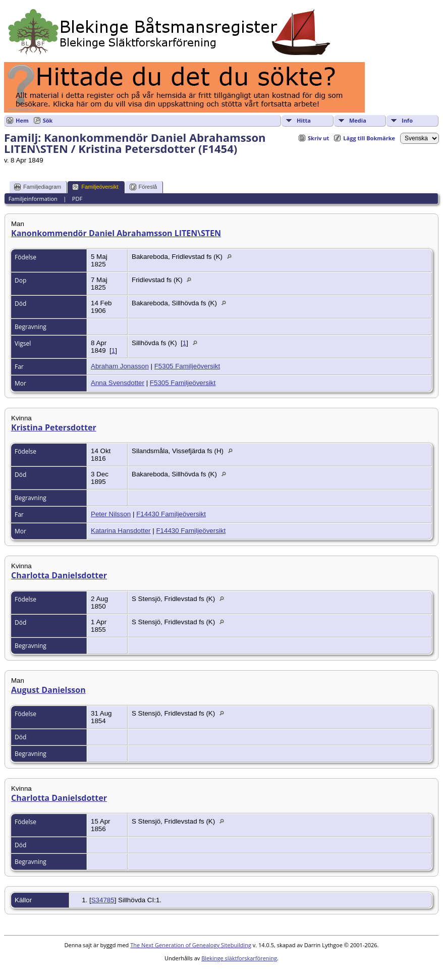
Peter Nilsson (111, 514)
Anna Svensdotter (118, 383)
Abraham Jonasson (120, 366)
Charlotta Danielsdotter (59, 575)
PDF (77, 199)
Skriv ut (318, 138)
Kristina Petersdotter (54, 427)
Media (358, 120)
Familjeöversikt (95, 187)
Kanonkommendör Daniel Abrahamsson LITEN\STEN (116, 233)
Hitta (304, 120)
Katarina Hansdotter (121, 531)
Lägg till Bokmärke (369, 138)
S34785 (103, 900)
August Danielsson (48, 690)
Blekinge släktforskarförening (239, 958)
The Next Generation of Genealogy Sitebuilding (191, 945)
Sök (48, 120)
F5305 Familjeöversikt (187, 366)
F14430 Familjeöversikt (171, 514)
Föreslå (144, 187)
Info (407, 120)
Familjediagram (38, 187)
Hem (22, 120)
